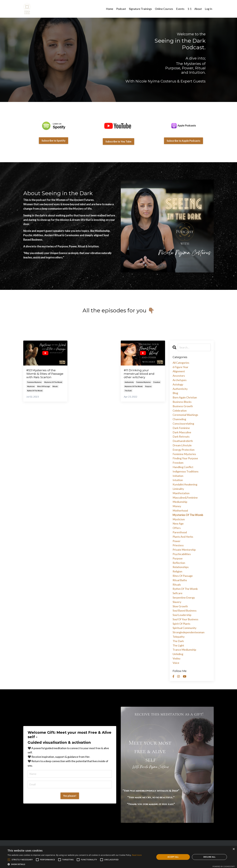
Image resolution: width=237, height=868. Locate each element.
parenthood (180, 532)
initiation (178, 476)
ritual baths (180, 580)
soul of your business (185, 619)
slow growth (180, 606)
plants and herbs (183, 536)
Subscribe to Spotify (54, 140)
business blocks (182, 402)
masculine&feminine (185, 497)
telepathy (179, 636)
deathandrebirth (183, 441)
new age (178, 523)
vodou (176, 658)
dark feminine (181, 428)
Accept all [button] (173, 857)
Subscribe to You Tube (118, 141)
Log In (209, 9)
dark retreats (181, 436)
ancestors (179, 375)
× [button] (234, 849)
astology (178, 384)
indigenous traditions (186, 471)
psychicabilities (182, 554)
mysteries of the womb (53, 387)
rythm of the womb (35, 395)
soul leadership (182, 615)
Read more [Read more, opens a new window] (137, 855)
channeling (179, 419)
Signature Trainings (140, 9)
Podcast (121, 9)
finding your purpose (185, 458)
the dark (128, 391)
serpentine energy (184, 597)
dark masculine (182, 432)
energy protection (184, 449)
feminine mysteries (34, 387)
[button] (75, 864)
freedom (157, 383)
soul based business (185, 610)
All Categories (181, 362)
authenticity (129, 383)
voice (176, 663)
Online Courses (164, 9)
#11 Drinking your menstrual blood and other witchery (140, 374)
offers (177, 528)
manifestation (181, 493)
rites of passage (44, 391)
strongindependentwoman (189, 632)
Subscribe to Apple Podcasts (183, 141)
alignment (179, 371)
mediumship (180, 502)
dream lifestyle (182, 445)
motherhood (180, 510)
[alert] (118, 857)
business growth (183, 406)
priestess (178, 545)
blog (175, 393)
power (177, 541)
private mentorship (184, 549)
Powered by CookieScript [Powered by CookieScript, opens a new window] (224, 866)
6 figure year (180, 367)
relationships (181, 567)
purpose (148, 387)
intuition (178, 480)
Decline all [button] (209, 857)
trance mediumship (184, 650)
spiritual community (184, 628)
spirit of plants (181, 623)
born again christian (185, 397)
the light (178, 645)
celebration (180, 410)
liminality (178, 489)
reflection (179, 563)
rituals (55, 391)
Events (180, 9)
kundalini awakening (185, 484)
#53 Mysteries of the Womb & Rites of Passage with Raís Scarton (42, 376)
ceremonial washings (185, 415)
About (198, 9)
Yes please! (70, 796)
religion (177, 571)
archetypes (180, 380)
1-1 (189, 9)
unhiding (178, 654)
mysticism (31, 391)
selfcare (178, 593)
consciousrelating (183, 423)
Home (110, 9)
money (177, 506)
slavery (177, 602)
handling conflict (183, 467)
